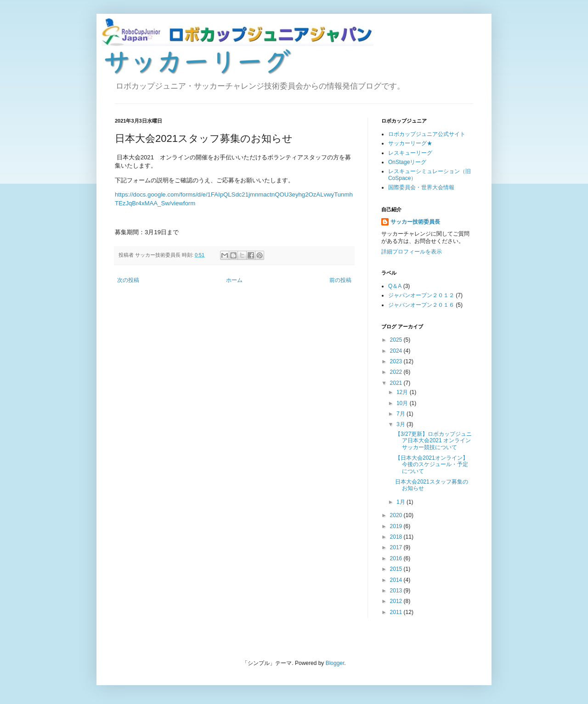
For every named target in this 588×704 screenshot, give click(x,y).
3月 (401, 424)
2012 (397, 601)
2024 (397, 351)
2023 (397, 361)
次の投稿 (128, 280)
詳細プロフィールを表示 (412, 252)
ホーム (234, 280)
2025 (397, 340)
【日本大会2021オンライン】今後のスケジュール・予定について (432, 465)
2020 (397, 515)
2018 (397, 537)
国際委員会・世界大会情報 (421, 187)
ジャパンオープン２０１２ (421, 295)
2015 (397, 569)
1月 (401, 502)
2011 (397, 612)
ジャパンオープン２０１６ (421, 305)
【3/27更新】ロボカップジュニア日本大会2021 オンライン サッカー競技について (436, 441)
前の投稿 (340, 280)
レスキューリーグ (410, 153)
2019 (397, 526)
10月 (403, 403)
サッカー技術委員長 (415, 222)
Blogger (335, 663)
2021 (397, 383)
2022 (397, 372)
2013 (397, 591)
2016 (397, 558)
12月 (403, 392)
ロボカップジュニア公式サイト (427, 134)
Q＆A (395, 286)
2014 (397, 580)
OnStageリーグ (407, 162)
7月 (401, 414)
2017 (397, 547)
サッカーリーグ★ (410, 143)
